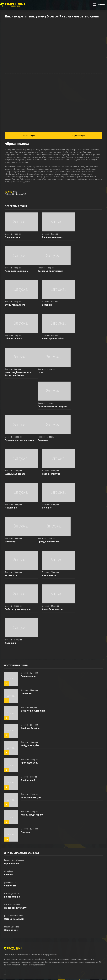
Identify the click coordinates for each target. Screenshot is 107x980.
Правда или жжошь (48, 542)
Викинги (9, 875)
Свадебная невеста (53, 610)
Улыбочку (10, 542)
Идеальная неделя (15, 474)
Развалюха (11, 576)
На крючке (11, 508)
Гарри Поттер (12, 864)
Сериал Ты (10, 886)
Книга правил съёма (53, 339)
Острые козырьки (14, 920)
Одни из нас (11, 931)
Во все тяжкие (12, 897)
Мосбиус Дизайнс (30, 729)
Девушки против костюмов (20, 441)
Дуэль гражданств (15, 305)
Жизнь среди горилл (32, 815)
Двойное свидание (52, 238)
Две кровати (49, 576)
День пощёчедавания (33, 711)
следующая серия (78, 136)
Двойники (10, 644)
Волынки (47, 305)
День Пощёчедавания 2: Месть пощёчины (18, 374)
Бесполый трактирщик (50, 272)
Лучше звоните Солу (15, 908)
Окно (41, 373)
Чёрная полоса (13, 339)
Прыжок (25, 833)
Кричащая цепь (29, 763)
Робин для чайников (16, 272)
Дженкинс (43, 441)
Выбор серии (29, 136)
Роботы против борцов (18, 610)
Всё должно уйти (30, 746)
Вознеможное (29, 677)
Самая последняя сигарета (52, 407)
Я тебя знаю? (28, 781)
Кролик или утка (51, 474)
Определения (12, 238)
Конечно (47, 508)
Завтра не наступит (32, 798)
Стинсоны (26, 694)
